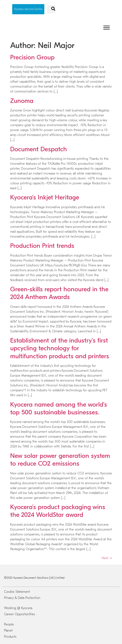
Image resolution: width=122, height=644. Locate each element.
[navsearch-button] (51, 9)
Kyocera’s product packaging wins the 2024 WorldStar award (58, 511)
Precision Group (32, 57)
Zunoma (22, 101)
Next (107, 558)
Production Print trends (42, 246)
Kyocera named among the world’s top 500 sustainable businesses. (59, 408)
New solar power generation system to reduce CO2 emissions (60, 460)
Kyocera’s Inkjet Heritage (45, 197)
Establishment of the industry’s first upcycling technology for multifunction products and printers (60, 348)
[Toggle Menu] (107, 27)
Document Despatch (39, 149)
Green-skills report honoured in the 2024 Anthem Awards (59, 293)
